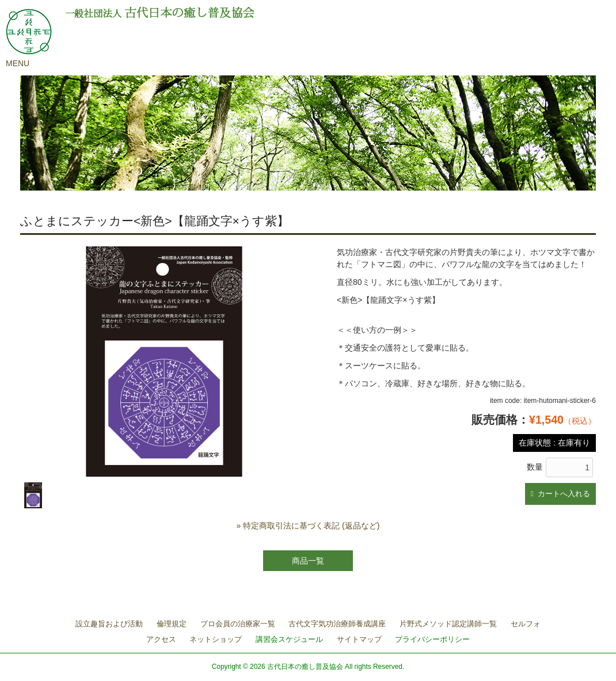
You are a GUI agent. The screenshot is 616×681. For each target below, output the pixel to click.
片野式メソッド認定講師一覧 (448, 624)
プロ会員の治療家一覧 (238, 624)
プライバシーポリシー (432, 639)
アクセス (161, 639)
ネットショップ (216, 639)
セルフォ (526, 624)
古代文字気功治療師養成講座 (337, 624)
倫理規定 (172, 624)
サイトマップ (359, 639)
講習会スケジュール (289, 639)
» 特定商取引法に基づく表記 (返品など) (308, 526)
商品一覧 (308, 561)
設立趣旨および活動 (109, 624)
